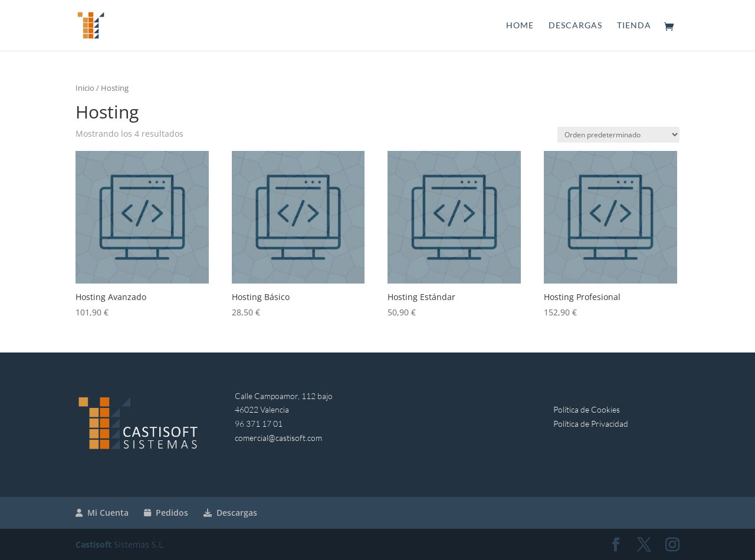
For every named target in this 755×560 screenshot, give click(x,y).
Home (520, 26)
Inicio (85, 88)
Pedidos (166, 513)
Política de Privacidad (591, 424)
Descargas (575, 26)
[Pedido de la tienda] (618, 135)
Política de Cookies (587, 409)
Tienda (634, 26)
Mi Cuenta (102, 513)
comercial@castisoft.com (278, 438)
